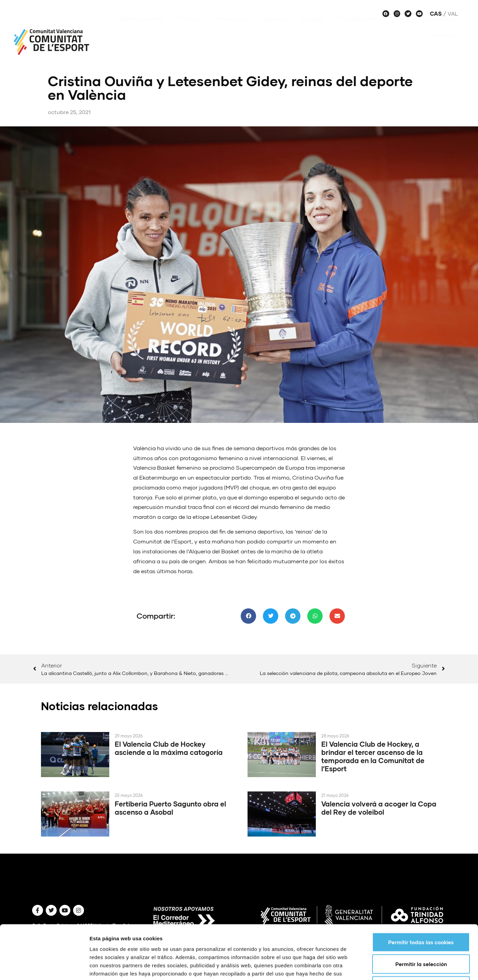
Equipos (313, 28)
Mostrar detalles (367, 864)
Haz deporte (359, 28)
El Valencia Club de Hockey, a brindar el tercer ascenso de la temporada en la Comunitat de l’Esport (373, 756)
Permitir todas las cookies (421, 795)
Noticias (189, 28)
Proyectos (232, 28)
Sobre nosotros (141, 28)
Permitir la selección (421, 816)
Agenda (275, 28)
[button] (248, 616)
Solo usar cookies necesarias (421, 838)
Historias (444, 45)
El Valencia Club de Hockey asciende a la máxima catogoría (169, 748)
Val (453, 14)
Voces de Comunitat (425, 28)
